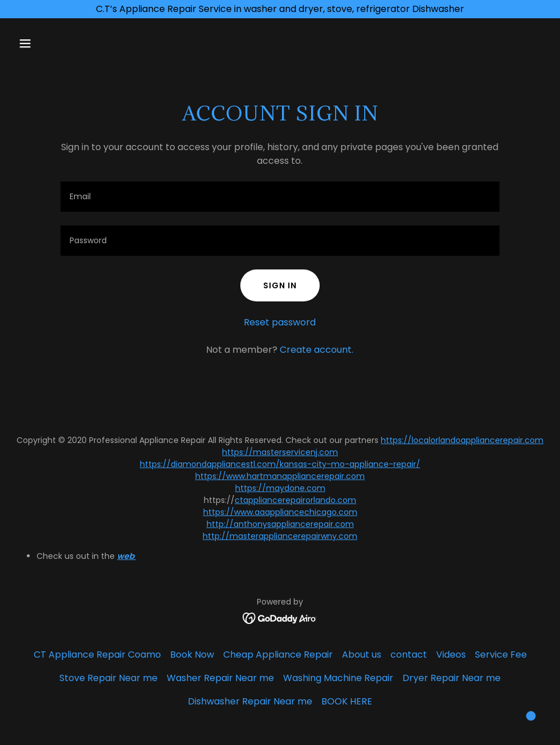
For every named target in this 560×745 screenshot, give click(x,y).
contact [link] (409, 655)
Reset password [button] (280, 322)
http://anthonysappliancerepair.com (280, 524)
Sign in (280, 285)
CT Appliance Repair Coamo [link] (97, 655)
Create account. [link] (317, 350)
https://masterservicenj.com (280, 452)
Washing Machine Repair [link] (338, 678)
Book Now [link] (192, 655)
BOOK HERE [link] (347, 701)
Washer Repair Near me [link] (220, 678)
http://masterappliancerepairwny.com (280, 536)
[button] (54, 43)
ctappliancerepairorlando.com (295, 500)
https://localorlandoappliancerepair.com (462, 440)
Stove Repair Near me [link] (108, 678)
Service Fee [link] (501, 655)
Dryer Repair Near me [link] (452, 678)
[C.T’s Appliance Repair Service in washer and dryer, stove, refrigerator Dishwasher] (280, 9)
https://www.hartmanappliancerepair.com (280, 476)
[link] (280, 617)
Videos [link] (451, 655)
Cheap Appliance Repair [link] (278, 655)
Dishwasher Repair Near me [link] (250, 701)
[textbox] (280, 197)
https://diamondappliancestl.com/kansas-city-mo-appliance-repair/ (280, 464)
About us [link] (362, 655)
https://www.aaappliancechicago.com (280, 512)
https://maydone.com (280, 488)
